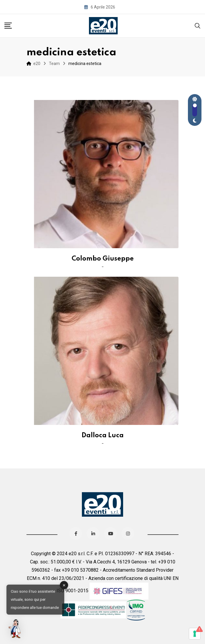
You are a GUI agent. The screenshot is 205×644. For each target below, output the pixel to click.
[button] (15, 629)
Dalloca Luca (103, 436)
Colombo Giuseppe (103, 259)
